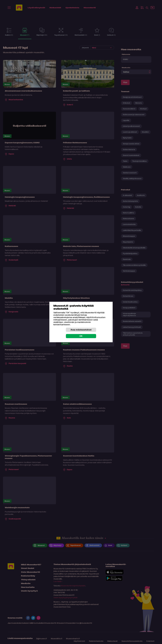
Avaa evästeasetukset (81, 330)
